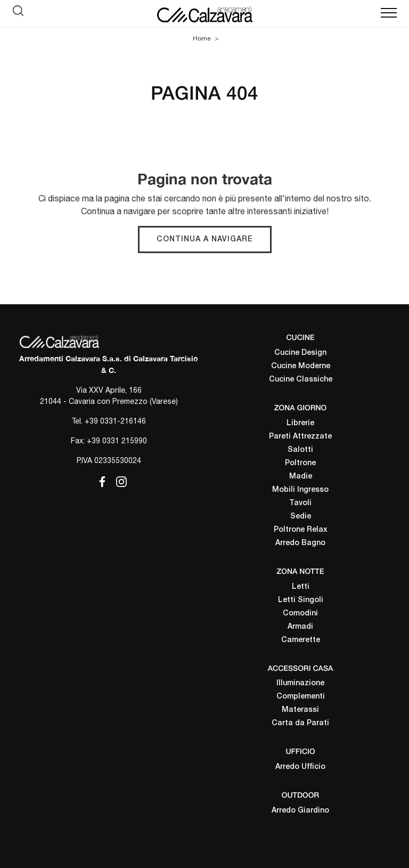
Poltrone (300, 463)
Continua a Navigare (205, 240)
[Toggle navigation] (389, 13)
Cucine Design (300, 353)
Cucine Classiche (301, 380)
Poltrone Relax (301, 530)
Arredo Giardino (300, 811)
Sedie (301, 517)
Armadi (300, 627)
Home (202, 38)
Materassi (300, 710)
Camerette (301, 640)
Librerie (300, 423)
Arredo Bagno (300, 543)
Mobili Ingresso (300, 490)
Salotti (300, 450)
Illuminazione (300, 683)
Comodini (300, 614)
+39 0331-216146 (115, 421)
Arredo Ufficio (300, 767)
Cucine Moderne (301, 366)
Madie (301, 477)
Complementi (301, 697)
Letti (301, 587)
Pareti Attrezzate (300, 437)
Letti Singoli (301, 600)
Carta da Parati (300, 723)
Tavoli (300, 503)
